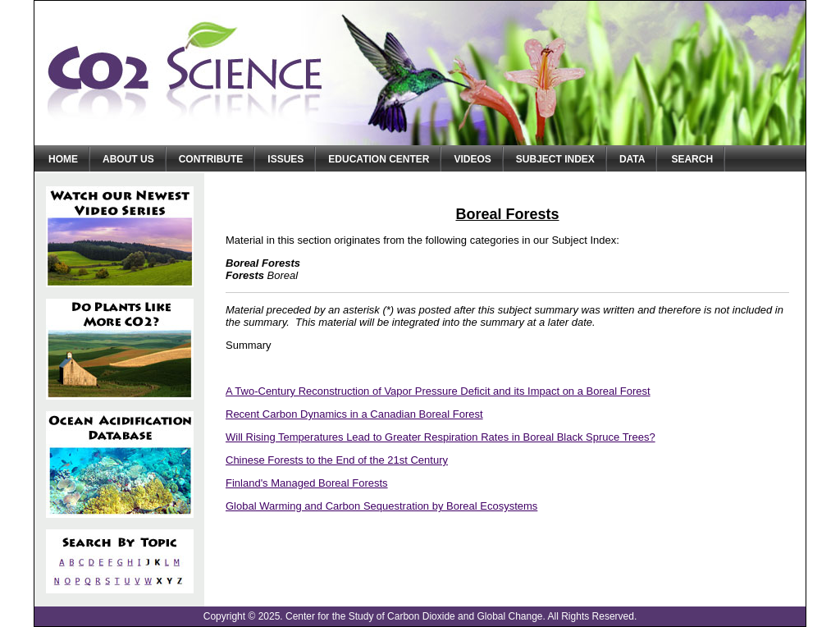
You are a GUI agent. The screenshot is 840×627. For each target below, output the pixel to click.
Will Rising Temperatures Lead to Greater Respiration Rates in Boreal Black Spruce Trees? (441, 437)
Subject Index (555, 159)
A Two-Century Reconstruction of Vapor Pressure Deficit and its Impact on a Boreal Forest (438, 391)
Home (63, 159)
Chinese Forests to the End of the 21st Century (337, 460)
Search (692, 159)
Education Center (379, 159)
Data (632, 159)
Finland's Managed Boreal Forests (307, 483)
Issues (285, 159)
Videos (472, 159)
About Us (128, 159)
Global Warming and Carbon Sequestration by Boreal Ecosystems (381, 506)
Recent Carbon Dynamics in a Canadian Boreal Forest (354, 414)
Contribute (211, 159)
